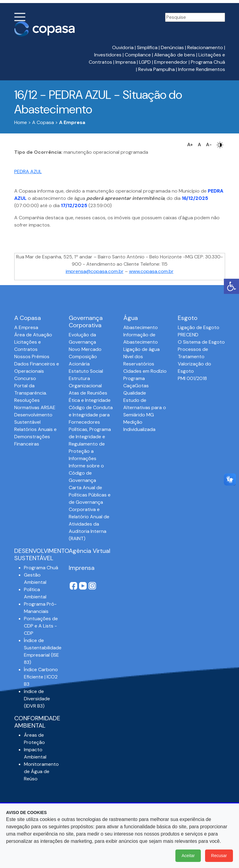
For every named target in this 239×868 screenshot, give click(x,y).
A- (209, 145)
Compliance (138, 55)
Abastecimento (141, 327)
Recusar (219, 856)
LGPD (145, 62)
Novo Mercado (85, 349)
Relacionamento (205, 47)
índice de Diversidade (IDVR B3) (37, 699)
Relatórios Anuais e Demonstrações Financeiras (35, 437)
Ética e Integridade (90, 400)
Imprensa (126, 62)
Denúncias (172, 47)
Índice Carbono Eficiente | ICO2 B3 (41, 677)
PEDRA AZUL (28, 172)
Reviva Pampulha (156, 69)
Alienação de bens (175, 55)
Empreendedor (171, 62)
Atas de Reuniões (88, 393)
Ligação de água (141, 349)
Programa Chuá (208, 62)
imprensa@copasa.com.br (95, 271)
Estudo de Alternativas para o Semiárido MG (145, 407)
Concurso (25, 378)
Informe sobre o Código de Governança (86, 473)
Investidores (108, 55)
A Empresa (26, 327)
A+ (190, 145)
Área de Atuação (33, 335)
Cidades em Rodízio (145, 371)
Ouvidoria (123, 47)
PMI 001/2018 (192, 378)
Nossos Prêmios (32, 357)
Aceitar (188, 856)
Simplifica (147, 47)
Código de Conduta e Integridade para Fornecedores (91, 415)
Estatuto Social (86, 371)
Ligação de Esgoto (199, 327)
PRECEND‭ (188, 335)
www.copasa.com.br (151, 271)
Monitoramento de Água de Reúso (41, 771)
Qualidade (135, 393)
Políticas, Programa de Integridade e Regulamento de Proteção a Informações (90, 444)
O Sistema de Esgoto (201, 342)
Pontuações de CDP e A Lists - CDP (41, 626)
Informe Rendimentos (202, 69)
